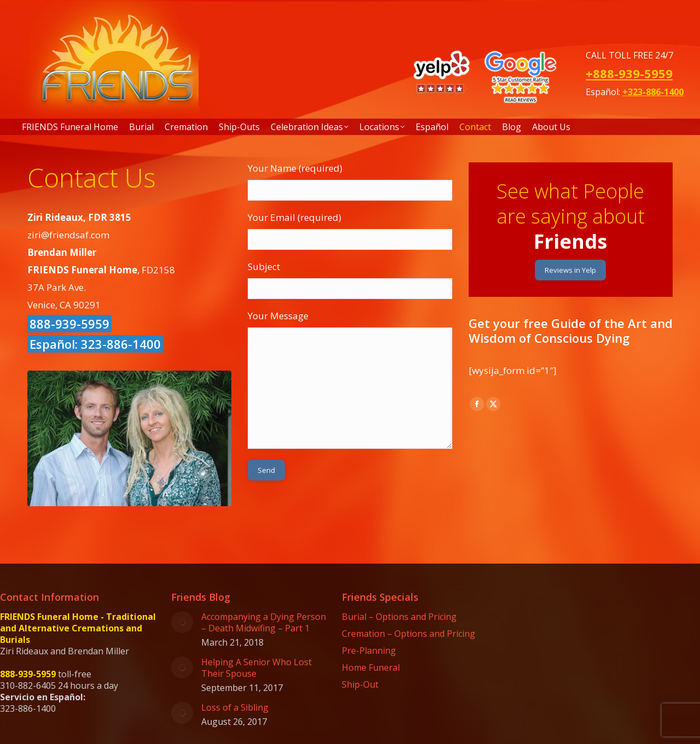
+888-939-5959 (629, 73)
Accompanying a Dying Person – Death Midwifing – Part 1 (264, 623)
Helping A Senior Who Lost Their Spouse (256, 668)
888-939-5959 (69, 324)
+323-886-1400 (653, 92)
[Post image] (182, 622)
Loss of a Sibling (235, 708)
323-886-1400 (121, 344)
